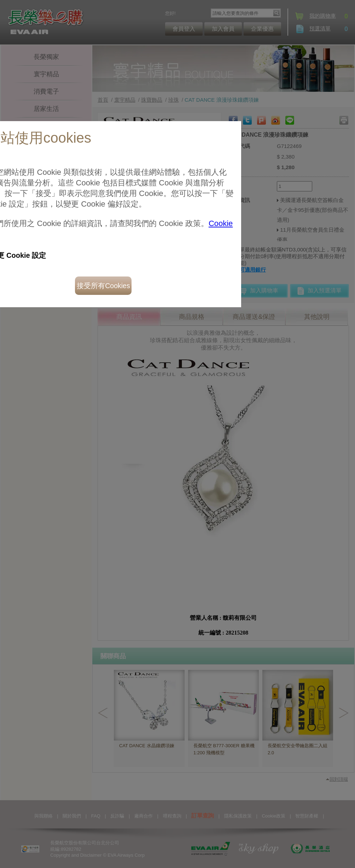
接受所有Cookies (74, 199)
